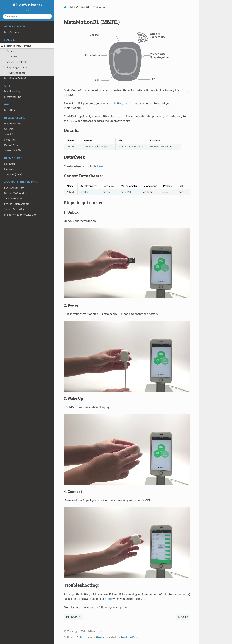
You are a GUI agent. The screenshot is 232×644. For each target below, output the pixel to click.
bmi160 (85, 192)
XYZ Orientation (13, 199)
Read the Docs (130, 637)
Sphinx (81, 637)
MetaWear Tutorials (29, 5)
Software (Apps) (13, 175)
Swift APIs (10, 140)
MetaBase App (12, 91)
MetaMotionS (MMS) (16, 78)
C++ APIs (9, 129)
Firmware (9, 169)
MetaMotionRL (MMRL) (16, 46)
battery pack (122, 104)
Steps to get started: (16, 67)
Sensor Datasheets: (17, 62)
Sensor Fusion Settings (17, 204)
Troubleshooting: (16, 73)
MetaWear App (13, 97)
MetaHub (10, 110)
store (108, 599)
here (100, 166)
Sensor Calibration (14, 209)
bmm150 (126, 192)
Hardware (10, 164)
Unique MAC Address (16, 193)
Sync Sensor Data (14, 188)
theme (100, 637)
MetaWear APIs (13, 124)
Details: (11, 51)
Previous (73, 617)
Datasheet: (12, 57)
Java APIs (9, 134)
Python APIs (11, 145)
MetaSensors (11, 32)
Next (183, 617)
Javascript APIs (13, 150)
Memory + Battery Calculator (20, 215)
